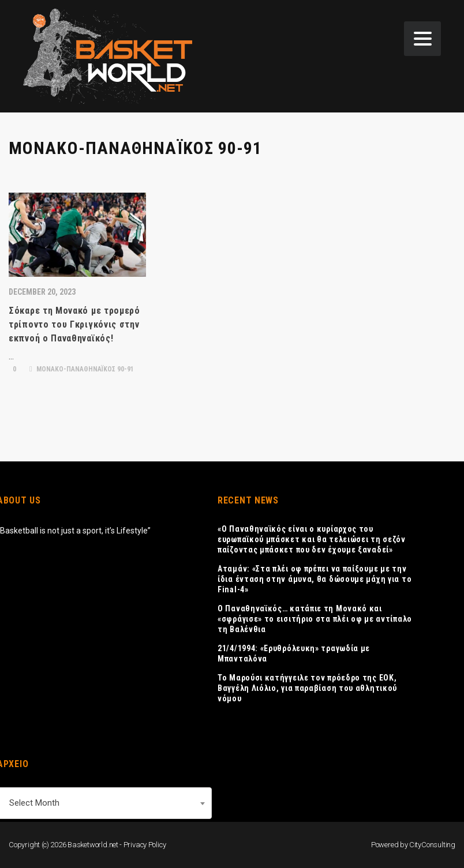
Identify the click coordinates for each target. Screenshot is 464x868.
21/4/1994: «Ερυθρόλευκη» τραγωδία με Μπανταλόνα (294, 653)
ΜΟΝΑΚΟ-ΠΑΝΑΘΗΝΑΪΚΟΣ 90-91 (82, 369)
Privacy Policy (145, 845)
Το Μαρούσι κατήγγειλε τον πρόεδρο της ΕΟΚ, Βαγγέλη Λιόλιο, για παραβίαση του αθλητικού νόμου (307, 688)
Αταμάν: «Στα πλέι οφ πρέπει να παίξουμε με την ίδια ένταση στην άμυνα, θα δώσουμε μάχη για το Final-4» (315, 579)
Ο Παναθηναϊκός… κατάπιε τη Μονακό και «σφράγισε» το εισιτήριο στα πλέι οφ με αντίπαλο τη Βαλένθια (315, 619)
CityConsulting (432, 845)
